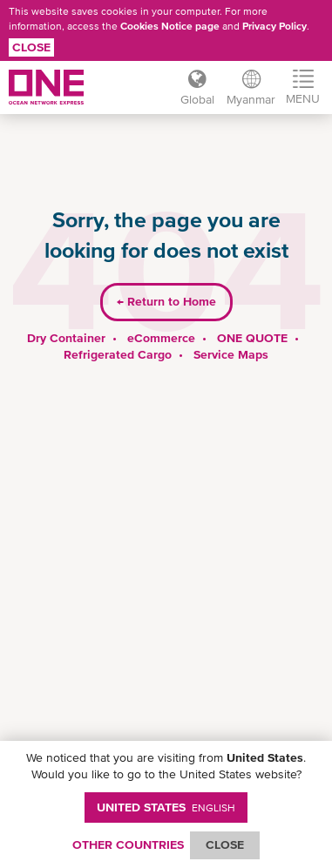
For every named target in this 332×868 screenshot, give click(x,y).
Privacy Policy (274, 26)
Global (197, 99)
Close (31, 47)
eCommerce (161, 338)
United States (166, 807)
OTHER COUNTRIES (128, 844)
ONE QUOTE (252, 338)
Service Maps (231, 354)
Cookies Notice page (170, 26)
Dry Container (66, 338)
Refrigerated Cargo (118, 354)
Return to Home (166, 301)
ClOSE (225, 844)
